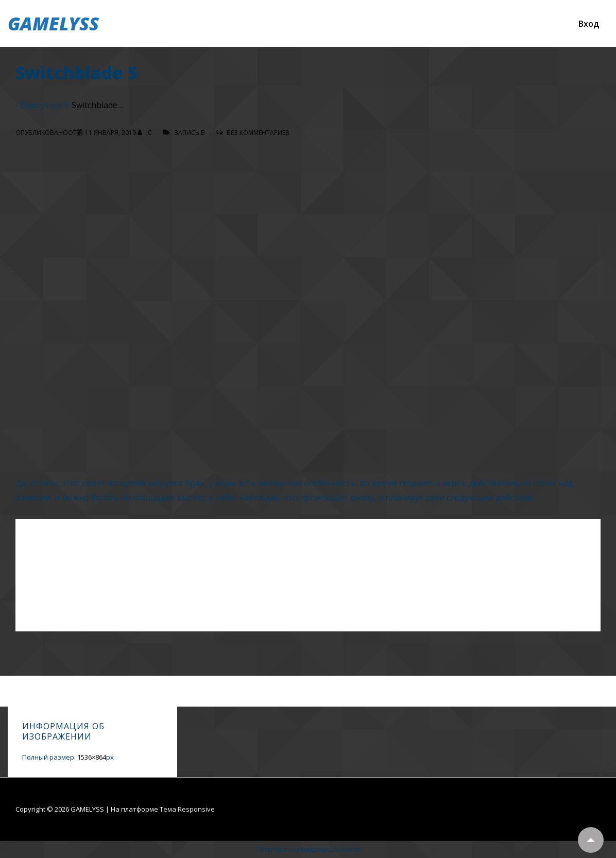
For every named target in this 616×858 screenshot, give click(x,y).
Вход (589, 24)
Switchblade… (97, 105)
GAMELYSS (53, 23)
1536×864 (92, 757)
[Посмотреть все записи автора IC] (146, 133)
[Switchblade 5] (110, 133)
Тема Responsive (187, 809)
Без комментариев (258, 133)
